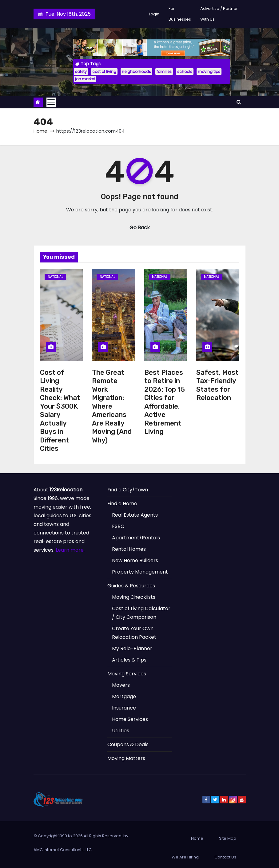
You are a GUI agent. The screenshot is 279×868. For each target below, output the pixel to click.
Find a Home (122, 504)
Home (40, 131)
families (164, 72)
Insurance (124, 708)
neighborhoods (136, 72)
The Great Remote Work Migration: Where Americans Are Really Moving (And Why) (112, 406)
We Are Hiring (185, 857)
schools (185, 72)
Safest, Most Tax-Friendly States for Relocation (217, 385)
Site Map (228, 838)
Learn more (70, 550)
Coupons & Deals (128, 744)
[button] (239, 102)
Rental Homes (129, 549)
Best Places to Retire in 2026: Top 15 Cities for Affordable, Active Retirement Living (165, 402)
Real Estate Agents (135, 515)
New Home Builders (135, 560)
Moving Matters (126, 758)
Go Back (140, 228)
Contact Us (225, 857)
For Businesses (180, 14)
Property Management (140, 572)
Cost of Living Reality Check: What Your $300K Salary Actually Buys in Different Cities (60, 411)
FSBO (118, 526)
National (55, 277)
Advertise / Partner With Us (219, 14)
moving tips (209, 72)
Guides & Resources (131, 586)
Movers (121, 685)
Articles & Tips (129, 660)
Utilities (121, 731)
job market (85, 79)
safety (81, 72)
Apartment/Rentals (136, 538)
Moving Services (127, 674)
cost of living (104, 72)
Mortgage (124, 696)
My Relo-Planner (132, 648)
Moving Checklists (134, 597)
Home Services (130, 719)
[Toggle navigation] (51, 102)
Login (154, 14)
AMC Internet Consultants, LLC (63, 850)
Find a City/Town (128, 490)
